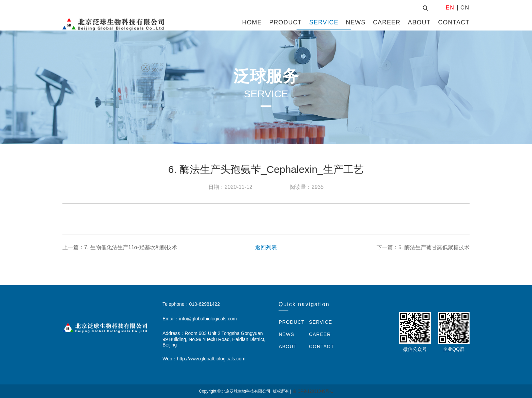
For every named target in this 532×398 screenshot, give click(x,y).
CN (465, 8)
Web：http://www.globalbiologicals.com (204, 359)
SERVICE (324, 22)
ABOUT (419, 22)
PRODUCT (286, 22)
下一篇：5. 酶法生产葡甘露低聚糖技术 (423, 247)
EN (450, 8)
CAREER (387, 22)
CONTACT (454, 22)
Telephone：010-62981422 (191, 304)
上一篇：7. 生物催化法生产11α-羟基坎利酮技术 (120, 247)
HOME (252, 22)
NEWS (356, 22)
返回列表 (266, 247)
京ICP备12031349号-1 (313, 391)
